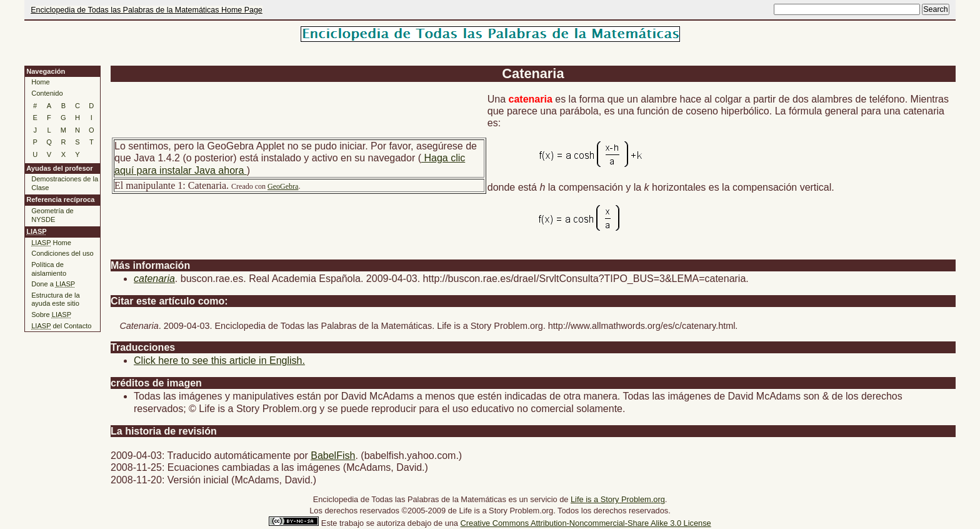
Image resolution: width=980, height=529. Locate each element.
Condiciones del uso (62, 253)
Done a (53, 284)
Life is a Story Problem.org (618, 499)
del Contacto (61, 326)
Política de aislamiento (49, 269)
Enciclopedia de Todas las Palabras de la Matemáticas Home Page (147, 10)
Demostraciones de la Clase (65, 183)
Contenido (47, 93)
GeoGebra (283, 186)
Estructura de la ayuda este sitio (55, 300)
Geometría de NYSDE (52, 215)
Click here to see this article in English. (219, 360)
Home (40, 82)
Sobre (51, 315)
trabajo (352, 523)
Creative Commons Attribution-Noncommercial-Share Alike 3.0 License (586, 523)
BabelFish (333, 456)
